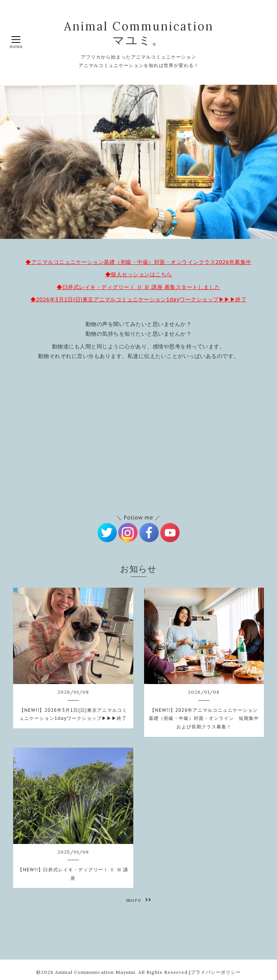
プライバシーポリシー (216, 972)
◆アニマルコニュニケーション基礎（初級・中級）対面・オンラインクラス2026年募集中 (138, 262)
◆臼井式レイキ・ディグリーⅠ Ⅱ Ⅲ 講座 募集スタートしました (138, 287)
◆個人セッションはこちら (139, 274)
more (139, 900)
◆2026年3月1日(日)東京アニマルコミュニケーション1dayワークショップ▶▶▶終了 (138, 299)
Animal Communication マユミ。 (139, 33)
